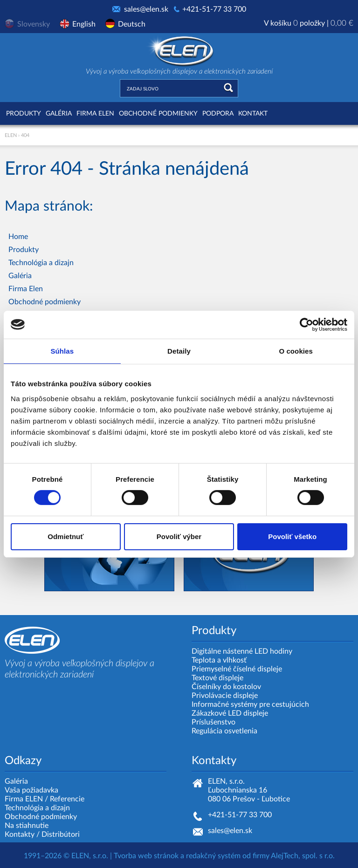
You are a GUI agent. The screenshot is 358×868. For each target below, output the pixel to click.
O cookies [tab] (296, 351)
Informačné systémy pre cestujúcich (250, 704)
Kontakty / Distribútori (42, 834)
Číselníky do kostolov (226, 687)
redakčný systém (213, 856)
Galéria (59, 114)
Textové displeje (217, 678)
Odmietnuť (65, 537)
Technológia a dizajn (41, 263)
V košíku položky (309, 23)
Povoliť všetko (292, 537)
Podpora (218, 114)
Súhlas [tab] (62, 351)
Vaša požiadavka (31, 790)
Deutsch (132, 24)
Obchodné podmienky (158, 114)
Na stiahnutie (27, 826)
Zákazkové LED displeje (230, 713)
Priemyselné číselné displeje (237, 669)
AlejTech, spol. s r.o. (303, 856)
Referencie (67, 799)
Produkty (24, 114)
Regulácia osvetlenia (224, 731)
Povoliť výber (179, 537)
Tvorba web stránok (146, 856)
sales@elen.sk (146, 9)
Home (18, 237)
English (84, 24)
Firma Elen (95, 114)
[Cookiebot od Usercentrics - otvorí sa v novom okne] (306, 324)
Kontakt (253, 114)
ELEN (11, 135)
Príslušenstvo (213, 722)
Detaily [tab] (179, 351)
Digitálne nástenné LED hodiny (242, 651)
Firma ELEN (24, 799)
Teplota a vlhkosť (219, 660)
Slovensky (34, 24)
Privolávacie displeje (225, 696)
